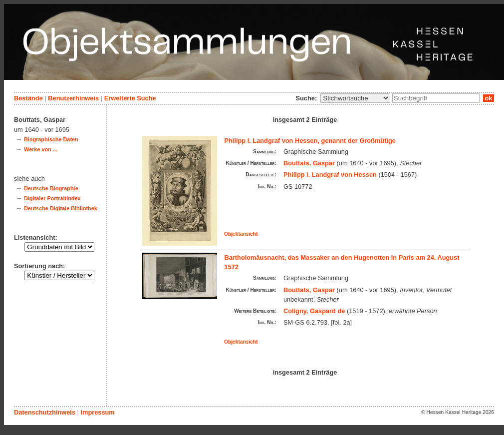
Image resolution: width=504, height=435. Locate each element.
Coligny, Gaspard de (314, 311)
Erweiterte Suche (130, 98)
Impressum (97, 412)
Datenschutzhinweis (45, 412)
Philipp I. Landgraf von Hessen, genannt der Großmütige (310, 141)
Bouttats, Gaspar (309, 163)
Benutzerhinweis (73, 98)
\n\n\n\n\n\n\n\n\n (355, 98)
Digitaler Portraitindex (52, 198)
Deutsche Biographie (51, 188)
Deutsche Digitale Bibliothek (61, 208)
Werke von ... (41, 149)
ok (489, 98)
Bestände (28, 98)
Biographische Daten (51, 139)
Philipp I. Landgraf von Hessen (330, 175)
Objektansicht (241, 234)
